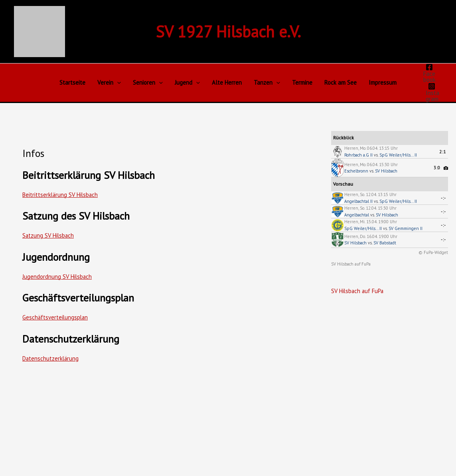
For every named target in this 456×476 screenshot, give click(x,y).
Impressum (383, 82)
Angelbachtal (357, 215)
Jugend (187, 83)
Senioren (148, 83)
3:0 (437, 168)
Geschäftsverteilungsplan (56, 317)
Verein (109, 83)
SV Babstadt (385, 243)
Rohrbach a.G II (358, 155)
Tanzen (267, 83)
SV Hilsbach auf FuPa (351, 264)
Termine (302, 82)
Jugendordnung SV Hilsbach (58, 277)
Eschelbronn (356, 171)
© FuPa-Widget (433, 252)
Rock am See (341, 82)
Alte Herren (227, 82)
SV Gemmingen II (406, 228)
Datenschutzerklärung (51, 358)
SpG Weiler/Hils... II (398, 155)
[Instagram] (431, 92)
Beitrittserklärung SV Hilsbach (61, 195)
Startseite (72, 82)
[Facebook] (429, 73)
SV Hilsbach (386, 171)
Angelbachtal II (358, 201)
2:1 (443, 152)
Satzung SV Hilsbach (49, 235)
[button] (117, 83)
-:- (443, 198)
